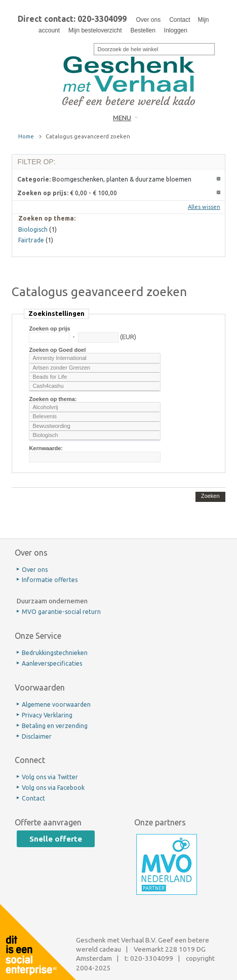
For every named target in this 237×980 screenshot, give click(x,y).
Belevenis (95, 417)
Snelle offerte (56, 839)
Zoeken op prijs (49, 329)
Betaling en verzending (55, 726)
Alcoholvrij (95, 408)
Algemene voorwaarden (56, 704)
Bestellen (143, 30)
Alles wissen (204, 207)
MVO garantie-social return (61, 612)
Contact (180, 20)
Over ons (148, 20)
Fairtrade (31, 240)
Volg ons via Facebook (53, 788)
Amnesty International (95, 358)
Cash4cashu (95, 386)
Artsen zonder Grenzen (95, 368)
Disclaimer (37, 736)
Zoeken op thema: (53, 399)
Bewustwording (95, 426)
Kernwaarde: (46, 448)
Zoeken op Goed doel (57, 350)
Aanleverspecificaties (52, 663)
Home (26, 136)
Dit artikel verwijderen (219, 179)
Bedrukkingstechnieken (55, 653)
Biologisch (95, 435)
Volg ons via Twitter (50, 777)
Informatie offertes (50, 580)
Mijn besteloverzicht (95, 30)
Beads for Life (95, 377)
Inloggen (176, 30)
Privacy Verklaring (47, 715)
